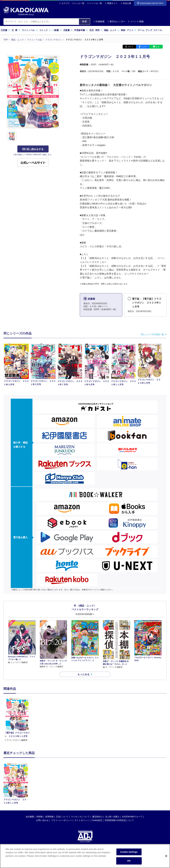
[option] (17, 720)
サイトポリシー (82, 820)
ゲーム (141, 30)
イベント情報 (136, 21)
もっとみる (83, 674)
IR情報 (40, 817)
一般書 (57, 30)
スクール (158, 30)
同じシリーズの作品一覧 (152, 334)
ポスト (131, 47)
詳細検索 (99, 21)
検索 (84, 21)
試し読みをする (33, 149)
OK (129, 861)
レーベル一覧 (96, 3)
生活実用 (96, 30)
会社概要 (30, 817)
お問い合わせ (42, 820)
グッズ (149, 30)
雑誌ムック (112, 30)
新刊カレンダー (116, 21)
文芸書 (5, 30)
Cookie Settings (129, 852)
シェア (144, 47)
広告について (62, 817)
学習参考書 (81, 30)
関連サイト (112, 3)
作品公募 (127, 3)
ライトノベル (30, 30)
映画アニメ (129, 30)
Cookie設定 (97, 820)
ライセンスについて (80, 817)
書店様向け (97, 817)
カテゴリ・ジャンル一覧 (73, 3)
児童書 (68, 30)
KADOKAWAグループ (132, 817)
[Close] (166, 856)
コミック (45, 30)
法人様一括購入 (112, 817)
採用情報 (49, 817)
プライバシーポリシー (62, 820)
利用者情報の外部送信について (119, 820)
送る (158, 47)
